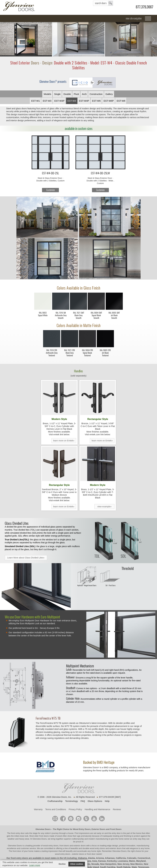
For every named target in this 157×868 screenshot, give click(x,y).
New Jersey (123, 864)
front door (17, 851)
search (103, 3)
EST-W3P (59, 101)
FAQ (83, 801)
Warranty (38, 809)
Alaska (91, 858)
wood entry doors (98, 848)
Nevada (95, 864)
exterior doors (116, 848)
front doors (44, 836)
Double (67, 94)
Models (47, 94)
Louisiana (123, 861)
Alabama (82, 858)
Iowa (95, 861)
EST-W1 (36, 101)
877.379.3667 (144, 7)
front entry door (18, 833)
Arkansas (110, 858)
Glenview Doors (43, 829)
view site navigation (134, 18)
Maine (132, 861)
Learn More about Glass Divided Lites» (26, 558)
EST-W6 (96, 101)
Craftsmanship (55, 801)
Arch (84, 94)
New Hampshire (108, 864)
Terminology (72, 801)
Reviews (117, 809)
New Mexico (136, 864)
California (121, 858)
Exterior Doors (98, 829)
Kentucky (112, 861)
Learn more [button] (35, 865)
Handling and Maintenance (97, 809)
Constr (96, 94)
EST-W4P (84, 101)
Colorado (132, 858)
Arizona (100, 858)
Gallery (109, 94)
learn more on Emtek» (64, 441)
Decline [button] (62, 864)
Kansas (102, 861)
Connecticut (144, 858)
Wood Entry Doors (82, 829)
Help (107, 801)
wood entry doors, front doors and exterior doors (64, 846)
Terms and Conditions (56, 809)
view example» (104, 507)
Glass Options (95, 801)
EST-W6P (109, 101)
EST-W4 (72, 101)
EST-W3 (47, 101)
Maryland (141, 861)
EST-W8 (121, 101)
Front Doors (116, 829)
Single (57, 94)
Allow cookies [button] (77, 864)
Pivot (76, 94)
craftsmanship (78, 839)
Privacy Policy (75, 809)
